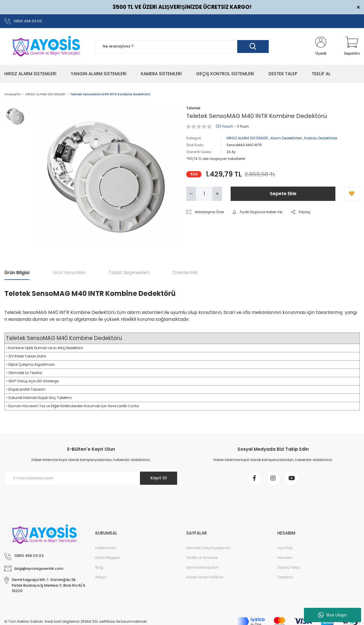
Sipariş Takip (288, 567)
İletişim (101, 577)
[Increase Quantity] (217, 194)
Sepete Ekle (283, 194)
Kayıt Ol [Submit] (159, 478)
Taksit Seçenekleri (129, 273)
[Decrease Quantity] (191, 194)
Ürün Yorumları (69, 273)
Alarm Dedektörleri (286, 138)
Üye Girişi (285, 548)
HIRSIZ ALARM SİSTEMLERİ (247, 138)
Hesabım (285, 558)
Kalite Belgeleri (108, 558)
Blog (99, 567)
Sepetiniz (285, 577)
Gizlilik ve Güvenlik (202, 558)
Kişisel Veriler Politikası (205, 577)
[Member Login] (321, 46)
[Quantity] (204, 194)
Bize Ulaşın (333, 615)
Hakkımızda (106, 548)
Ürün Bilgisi (17, 273)
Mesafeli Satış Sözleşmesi (208, 548)
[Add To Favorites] (352, 194)
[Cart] (352, 46)
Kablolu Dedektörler (321, 138)
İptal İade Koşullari (202, 567)
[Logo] (45, 46)
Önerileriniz (185, 273)
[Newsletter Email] (91, 478)
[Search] (182, 47)
